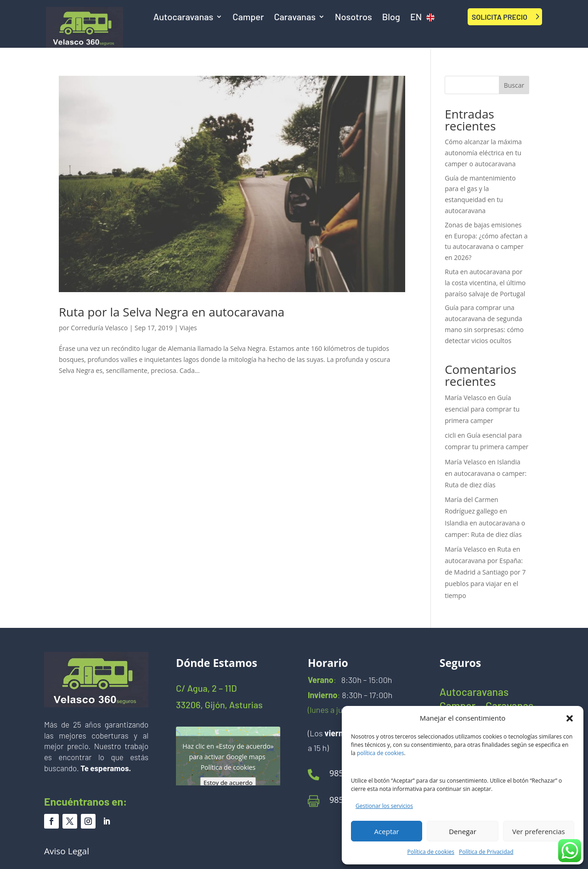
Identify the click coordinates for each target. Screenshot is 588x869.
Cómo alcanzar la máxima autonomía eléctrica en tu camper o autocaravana (483, 153)
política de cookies (381, 753)
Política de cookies (431, 852)
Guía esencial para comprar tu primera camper (482, 409)
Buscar (514, 85)
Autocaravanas (184, 18)
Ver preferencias (539, 831)
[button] (570, 718)
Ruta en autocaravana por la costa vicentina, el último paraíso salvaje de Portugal (485, 283)
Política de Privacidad (486, 852)
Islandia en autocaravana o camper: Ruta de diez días (486, 473)
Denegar (463, 831)
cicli (450, 435)
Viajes (188, 328)
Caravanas (295, 18)
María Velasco (465, 398)
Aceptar (387, 831)
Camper (248, 18)
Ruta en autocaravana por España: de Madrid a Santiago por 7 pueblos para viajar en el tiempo (485, 572)
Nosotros (353, 18)
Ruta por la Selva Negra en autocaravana (172, 312)
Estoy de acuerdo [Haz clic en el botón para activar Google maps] (228, 782)
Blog (391, 18)
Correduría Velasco (99, 328)
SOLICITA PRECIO (500, 17)
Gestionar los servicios (384, 806)
